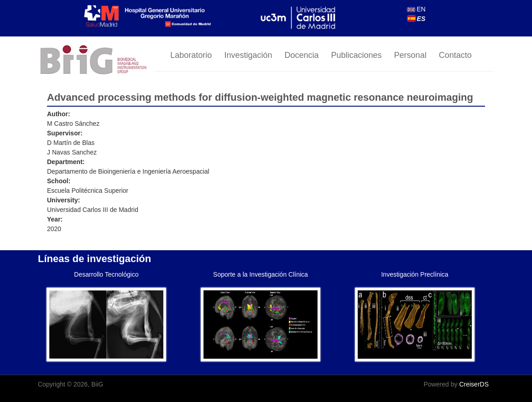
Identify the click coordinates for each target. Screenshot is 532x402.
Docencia (301, 55)
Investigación (248, 55)
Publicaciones (357, 55)
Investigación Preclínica (415, 274)
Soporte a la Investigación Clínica (261, 274)
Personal (410, 55)
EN (416, 9)
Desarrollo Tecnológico (106, 274)
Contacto (455, 55)
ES (417, 19)
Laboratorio (191, 55)
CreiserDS (474, 384)
